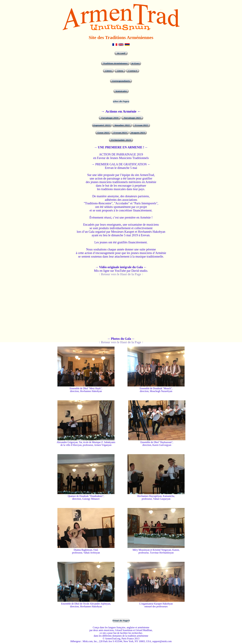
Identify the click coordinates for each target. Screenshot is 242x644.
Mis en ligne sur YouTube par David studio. (121, 269)
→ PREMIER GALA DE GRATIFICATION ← (121, 164)
